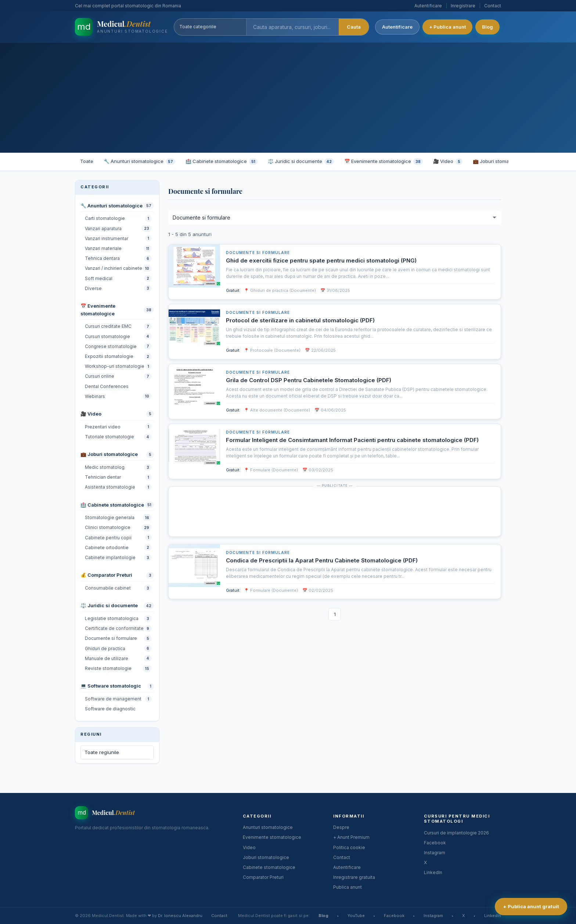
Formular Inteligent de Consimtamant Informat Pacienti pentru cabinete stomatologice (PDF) (352, 440)
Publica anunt (348, 887)
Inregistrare (463, 6)
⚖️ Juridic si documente (301, 162)
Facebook (435, 843)
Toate (87, 161)
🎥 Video (448, 162)
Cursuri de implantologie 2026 (456, 833)
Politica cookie (349, 847)
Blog (489, 27)
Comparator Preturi (263, 877)
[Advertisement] (288, 98)
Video (249, 847)
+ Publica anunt (449, 27)
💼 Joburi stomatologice (505, 162)
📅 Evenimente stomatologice (384, 162)
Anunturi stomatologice (268, 827)
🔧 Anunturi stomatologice (139, 162)
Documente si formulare (258, 253)
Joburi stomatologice (266, 857)
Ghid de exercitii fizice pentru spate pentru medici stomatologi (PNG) (321, 260)
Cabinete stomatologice (269, 867)
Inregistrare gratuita (354, 877)
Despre (341, 827)
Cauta (355, 27)
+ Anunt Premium (351, 837)
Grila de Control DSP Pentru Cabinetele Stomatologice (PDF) (309, 380)
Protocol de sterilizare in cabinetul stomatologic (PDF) (300, 320)
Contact (493, 6)
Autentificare (428, 6)
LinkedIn (433, 872)
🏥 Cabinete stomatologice (222, 162)
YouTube (356, 916)
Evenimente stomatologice (272, 837)
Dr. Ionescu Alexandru (180, 916)
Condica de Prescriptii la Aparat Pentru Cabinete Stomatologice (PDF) (322, 560)
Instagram (435, 853)
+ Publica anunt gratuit (531, 906)
